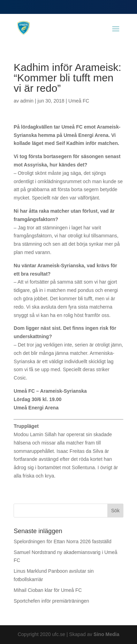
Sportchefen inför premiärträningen (51, 601)
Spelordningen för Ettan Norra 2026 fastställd (62, 541)
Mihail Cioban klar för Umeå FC (48, 590)
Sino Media (106, 634)
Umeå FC (79, 101)
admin (27, 101)
